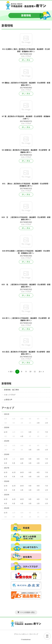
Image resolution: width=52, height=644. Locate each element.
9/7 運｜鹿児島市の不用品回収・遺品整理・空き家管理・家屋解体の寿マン (26, 118)
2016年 (7, 481)
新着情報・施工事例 (11, 390)
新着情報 (6, 383)
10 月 (22, 459)
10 (30, 372)
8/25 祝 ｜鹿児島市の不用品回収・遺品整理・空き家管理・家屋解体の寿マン (26, 286)
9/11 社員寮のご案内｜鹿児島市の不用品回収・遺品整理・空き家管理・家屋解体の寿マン (26, 50)
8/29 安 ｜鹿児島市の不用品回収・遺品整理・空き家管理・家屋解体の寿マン (26, 218)
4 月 (22, 436)
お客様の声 (8, 400)
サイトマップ (34, 634)
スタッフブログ (26, 56)
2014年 (7, 508)
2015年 (7, 495)
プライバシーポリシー (21, 634)
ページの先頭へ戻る (27, 612)
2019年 (7, 441)
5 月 (14, 463)
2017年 (7, 468)
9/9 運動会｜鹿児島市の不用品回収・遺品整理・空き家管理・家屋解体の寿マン (26, 84)
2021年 (7, 414)
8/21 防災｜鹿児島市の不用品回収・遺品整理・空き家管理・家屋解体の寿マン (26, 353)
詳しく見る (26, 60)
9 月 (30, 432)
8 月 (38, 459)
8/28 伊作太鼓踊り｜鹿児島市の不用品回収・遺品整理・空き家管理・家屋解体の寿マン (26, 252)
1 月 (46, 423)
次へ (40, 372)
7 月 (46, 432)
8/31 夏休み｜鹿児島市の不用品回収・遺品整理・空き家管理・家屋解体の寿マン (26, 185)
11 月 (14, 472)
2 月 (38, 423)
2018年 (7, 454)
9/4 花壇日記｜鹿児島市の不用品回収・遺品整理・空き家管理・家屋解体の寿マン (26, 151)
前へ (12, 372)
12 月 (6, 432)
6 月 (6, 463)
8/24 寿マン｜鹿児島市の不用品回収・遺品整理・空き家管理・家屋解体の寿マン (26, 319)
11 (35, 372)
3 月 (30, 450)
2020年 (7, 428)
